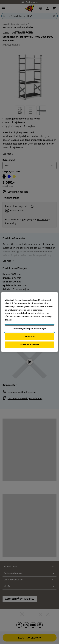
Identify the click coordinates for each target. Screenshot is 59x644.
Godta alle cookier (30, 345)
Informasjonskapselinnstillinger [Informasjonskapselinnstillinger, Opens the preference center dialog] (29, 329)
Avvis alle (30, 337)
